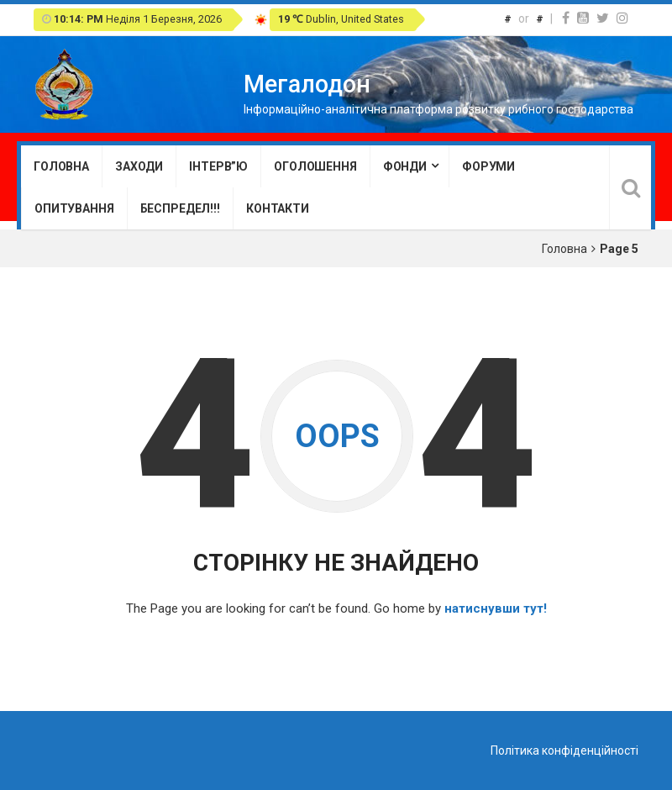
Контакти (278, 208)
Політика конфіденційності (564, 750)
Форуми (488, 166)
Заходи (139, 166)
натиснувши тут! (496, 608)
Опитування (74, 208)
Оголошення (315, 166)
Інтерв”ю (218, 166)
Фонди (405, 166)
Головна (61, 166)
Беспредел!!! (180, 208)
